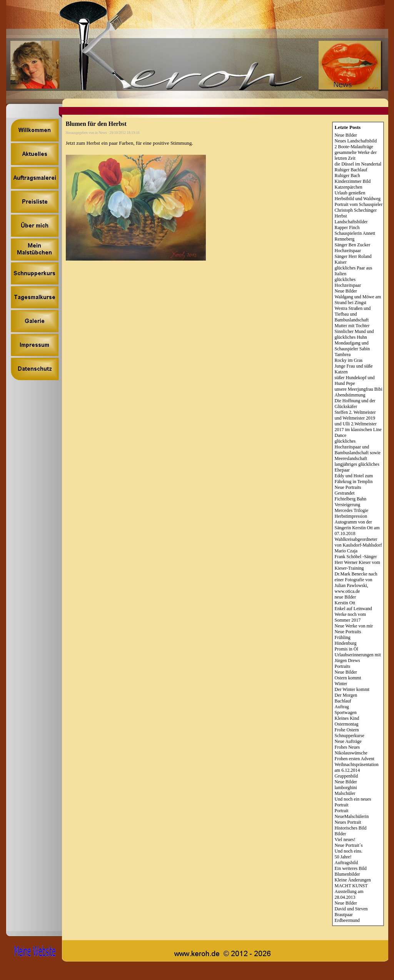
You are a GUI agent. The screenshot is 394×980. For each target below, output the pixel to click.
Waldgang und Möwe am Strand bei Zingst (358, 300)
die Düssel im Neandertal (358, 164)
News (103, 133)
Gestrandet (345, 493)
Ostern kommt (348, 678)
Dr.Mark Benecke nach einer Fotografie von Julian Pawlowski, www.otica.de (356, 583)
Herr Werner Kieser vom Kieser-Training (357, 565)
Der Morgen (346, 695)
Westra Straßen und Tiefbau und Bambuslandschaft (353, 314)
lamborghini (346, 788)
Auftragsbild (346, 863)
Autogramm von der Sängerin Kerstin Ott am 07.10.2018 (357, 528)
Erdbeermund (347, 920)
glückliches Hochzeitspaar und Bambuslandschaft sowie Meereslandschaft (358, 450)
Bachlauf (343, 701)
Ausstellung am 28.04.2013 (349, 894)
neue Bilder (346, 597)
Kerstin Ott (345, 603)
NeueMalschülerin (352, 816)
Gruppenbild (346, 776)
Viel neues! (345, 840)
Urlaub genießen (350, 193)
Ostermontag (347, 724)
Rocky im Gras (349, 360)
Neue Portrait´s (349, 845)
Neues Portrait (348, 822)
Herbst (341, 216)
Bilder (341, 834)
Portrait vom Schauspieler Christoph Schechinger (359, 207)
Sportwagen (346, 712)
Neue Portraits (348, 487)
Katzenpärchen (349, 187)
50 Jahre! (343, 857)
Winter (341, 684)
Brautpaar (344, 915)
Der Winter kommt (352, 689)
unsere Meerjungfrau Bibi (359, 389)
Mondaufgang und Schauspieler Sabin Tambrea (352, 349)
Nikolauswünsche (351, 753)
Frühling (343, 637)
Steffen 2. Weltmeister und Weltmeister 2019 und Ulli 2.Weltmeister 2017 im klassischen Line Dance (358, 424)
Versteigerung (348, 505)
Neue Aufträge (348, 741)
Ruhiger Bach (347, 176)
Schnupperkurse (350, 736)
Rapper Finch (347, 227)
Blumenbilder (347, 874)
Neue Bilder (346, 135)
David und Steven (351, 909)
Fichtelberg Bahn (351, 499)
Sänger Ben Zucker (353, 245)
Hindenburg (346, 643)
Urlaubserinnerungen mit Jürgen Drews (358, 658)
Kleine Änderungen (353, 880)
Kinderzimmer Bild (353, 181)
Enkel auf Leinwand (353, 609)
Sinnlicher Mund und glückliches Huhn (354, 334)
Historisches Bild (351, 828)
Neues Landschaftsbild (356, 141)
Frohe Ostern (347, 730)
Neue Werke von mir (354, 626)
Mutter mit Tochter (352, 326)
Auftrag (342, 707)
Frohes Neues (347, 747)
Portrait (342, 811)
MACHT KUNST (351, 886)
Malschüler (345, 793)
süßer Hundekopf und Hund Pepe (355, 380)
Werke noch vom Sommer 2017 (351, 617)
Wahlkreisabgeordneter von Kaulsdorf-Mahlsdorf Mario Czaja (358, 545)
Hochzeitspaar (348, 251)
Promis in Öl (346, 649)
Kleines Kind (347, 718)
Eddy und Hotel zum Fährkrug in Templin (354, 479)
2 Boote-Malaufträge (354, 147)
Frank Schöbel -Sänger (356, 557)
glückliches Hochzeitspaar (348, 282)
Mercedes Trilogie (352, 510)
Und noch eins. (349, 851)
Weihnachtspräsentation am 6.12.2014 (357, 767)
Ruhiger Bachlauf (351, 170)
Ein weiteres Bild (351, 868)
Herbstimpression (351, 516)
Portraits (343, 666)
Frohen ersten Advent (355, 759)
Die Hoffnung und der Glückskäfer (355, 404)
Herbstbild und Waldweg (358, 199)
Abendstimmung (350, 395)
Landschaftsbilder (351, 222)
